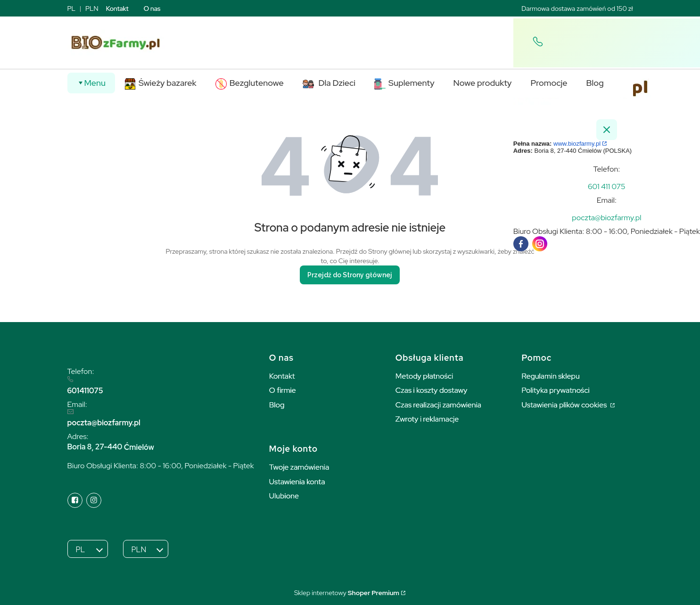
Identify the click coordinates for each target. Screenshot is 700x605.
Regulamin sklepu (551, 376)
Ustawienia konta (297, 482)
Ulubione (284, 496)
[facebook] (521, 244)
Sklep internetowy (347, 593)
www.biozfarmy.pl (577, 144)
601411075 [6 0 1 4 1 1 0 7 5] (85, 391)
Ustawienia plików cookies (565, 405)
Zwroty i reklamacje (427, 419)
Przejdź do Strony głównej (350, 275)
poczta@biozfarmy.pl (104, 423)
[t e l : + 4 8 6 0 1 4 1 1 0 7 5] (607, 186)
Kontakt (117, 8)
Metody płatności (424, 376)
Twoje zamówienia (299, 467)
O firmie (283, 390)
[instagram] (540, 244)
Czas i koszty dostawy (432, 390)
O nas (152, 8)
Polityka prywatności (556, 390)
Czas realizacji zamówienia (438, 405)
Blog (277, 405)
